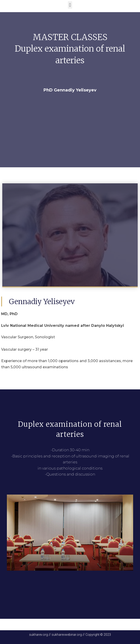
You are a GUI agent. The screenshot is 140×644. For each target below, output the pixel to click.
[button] (70, 5)
